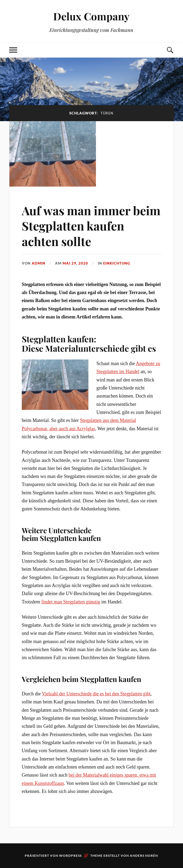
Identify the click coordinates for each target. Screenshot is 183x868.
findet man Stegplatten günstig (71, 602)
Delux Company (91, 16)
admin (39, 263)
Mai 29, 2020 (75, 263)
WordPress (70, 856)
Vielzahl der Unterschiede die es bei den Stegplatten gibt (96, 694)
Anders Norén (144, 856)
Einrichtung (117, 263)
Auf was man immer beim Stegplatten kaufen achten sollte (91, 226)
